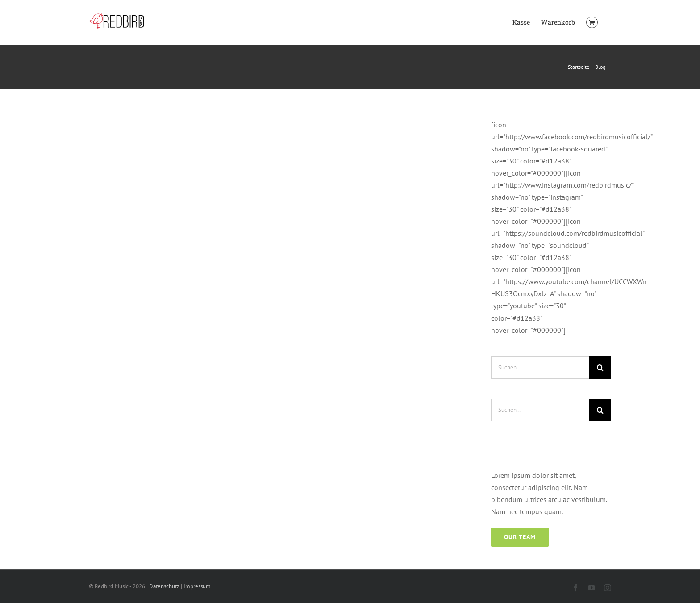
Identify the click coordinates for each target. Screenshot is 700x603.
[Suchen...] (540, 368)
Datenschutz (164, 586)
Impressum (197, 586)
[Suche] (600, 368)
